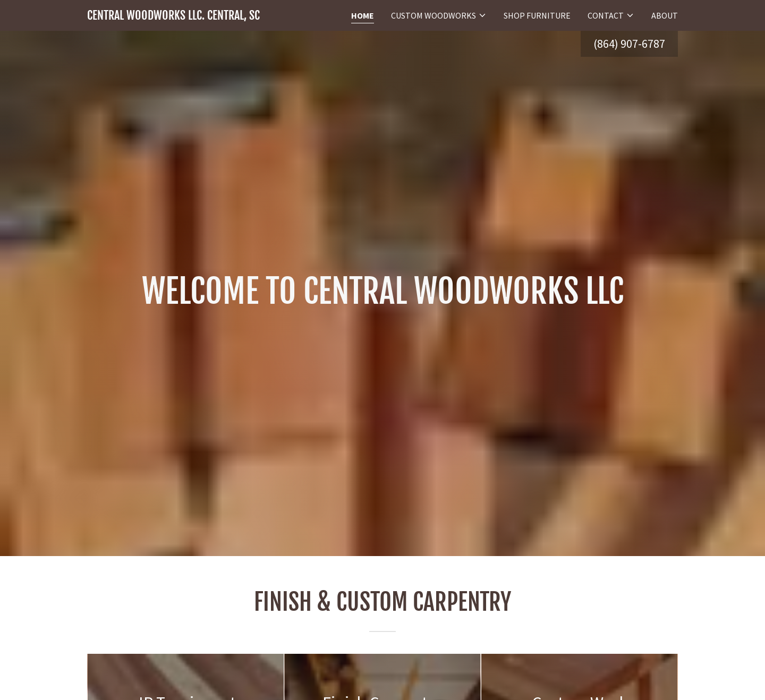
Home (363, 15)
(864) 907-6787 (629, 44)
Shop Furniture (537, 15)
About (665, 15)
